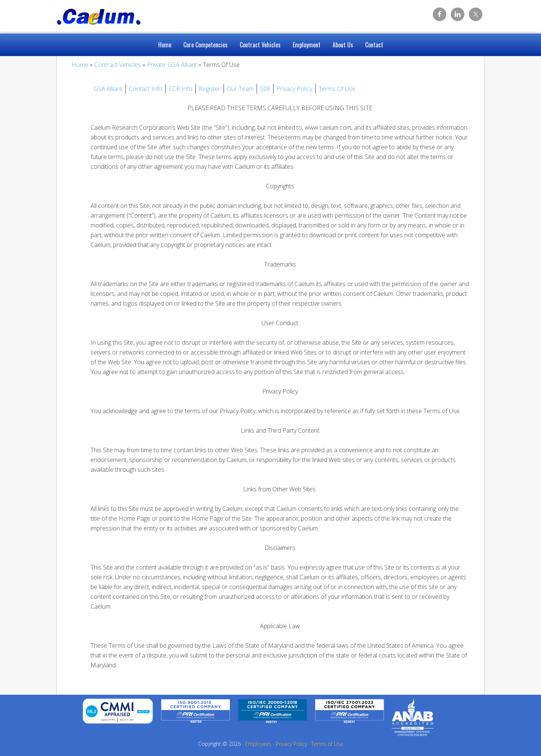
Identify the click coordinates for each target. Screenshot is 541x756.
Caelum (116, 15)
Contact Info (146, 89)
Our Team (240, 89)
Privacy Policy (294, 89)
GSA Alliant (108, 89)
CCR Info (181, 89)
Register (210, 89)
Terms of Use (327, 744)
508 (265, 89)
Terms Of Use (337, 89)
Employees (258, 744)
